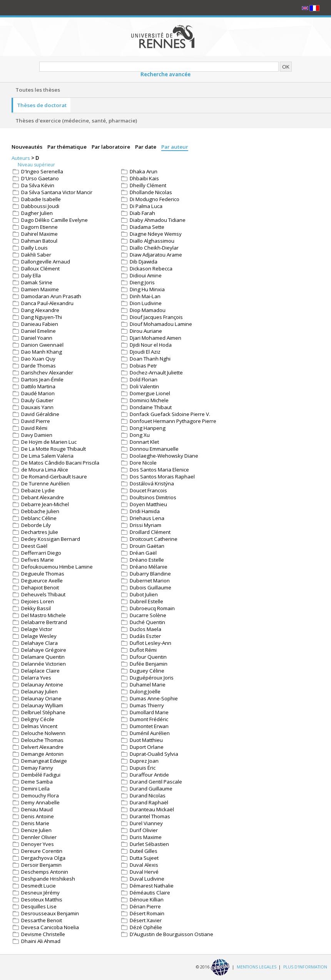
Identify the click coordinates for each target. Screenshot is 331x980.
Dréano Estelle (147, 560)
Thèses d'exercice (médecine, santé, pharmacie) (76, 121)
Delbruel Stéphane (43, 712)
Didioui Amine (146, 275)
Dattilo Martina (38, 386)
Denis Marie (35, 823)
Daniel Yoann (37, 338)
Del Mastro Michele (43, 615)
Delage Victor (37, 629)
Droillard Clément (150, 532)
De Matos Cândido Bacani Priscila (60, 463)
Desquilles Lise (39, 906)
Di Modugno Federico (155, 199)
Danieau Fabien (40, 324)
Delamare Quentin (43, 657)
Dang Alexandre (40, 310)
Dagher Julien (37, 213)
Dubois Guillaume (150, 587)
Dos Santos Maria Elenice (159, 470)
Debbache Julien (40, 511)
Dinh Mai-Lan (145, 296)
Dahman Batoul (39, 241)
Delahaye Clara (39, 643)
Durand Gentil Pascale (156, 782)
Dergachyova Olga (43, 858)
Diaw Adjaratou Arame (156, 255)
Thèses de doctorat (42, 105)
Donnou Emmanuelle (154, 449)
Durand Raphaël (149, 802)
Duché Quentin (147, 622)
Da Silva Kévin (38, 185)
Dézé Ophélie (146, 927)
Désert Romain (147, 913)
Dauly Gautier (37, 400)
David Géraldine (40, 414)
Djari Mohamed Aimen (155, 338)
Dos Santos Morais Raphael (162, 477)
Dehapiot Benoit (40, 587)
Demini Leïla (35, 789)
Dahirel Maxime (39, 234)
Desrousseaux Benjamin (50, 913)
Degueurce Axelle (42, 581)
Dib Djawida (144, 262)
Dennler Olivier (39, 837)
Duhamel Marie (148, 685)
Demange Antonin (42, 754)
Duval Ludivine (147, 879)
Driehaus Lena (147, 518)
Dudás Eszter (145, 636)
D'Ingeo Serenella (42, 171)
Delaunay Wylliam (42, 705)
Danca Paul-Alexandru (47, 303)
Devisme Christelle (43, 934)
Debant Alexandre (43, 497)
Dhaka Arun (144, 171)
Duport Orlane (147, 747)
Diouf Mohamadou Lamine (161, 324)
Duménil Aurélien (150, 733)
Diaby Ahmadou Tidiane (158, 220)
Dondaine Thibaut (151, 407)
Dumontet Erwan (149, 726)
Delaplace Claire (40, 671)
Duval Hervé (144, 872)
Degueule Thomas (43, 574)
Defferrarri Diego (41, 553)
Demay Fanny (37, 768)
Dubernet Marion (150, 581)
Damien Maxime (40, 289)
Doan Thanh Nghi (150, 359)
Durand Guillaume (151, 789)
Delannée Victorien (43, 664)
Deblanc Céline (39, 518)
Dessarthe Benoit (42, 920)
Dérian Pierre (145, 906)
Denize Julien (36, 830)
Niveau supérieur (36, 165)
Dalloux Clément (40, 268)
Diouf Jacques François (156, 317)
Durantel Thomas (150, 816)
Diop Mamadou (148, 310)
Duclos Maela (145, 629)
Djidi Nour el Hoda (151, 345)
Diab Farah (142, 213)
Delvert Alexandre (42, 747)
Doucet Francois (148, 490)
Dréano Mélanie (149, 567)
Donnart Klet (144, 442)
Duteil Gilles (144, 851)
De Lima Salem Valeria (47, 456)
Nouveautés (28, 147)
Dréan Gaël (143, 553)
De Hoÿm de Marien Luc (49, 442)
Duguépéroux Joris (152, 678)
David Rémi (34, 428)
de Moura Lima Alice (45, 470)
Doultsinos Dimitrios (153, 497)
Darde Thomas (38, 366)
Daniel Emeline (38, 331)
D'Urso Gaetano (40, 178)
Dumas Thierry (147, 705)
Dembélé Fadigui (41, 775)
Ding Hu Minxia (147, 289)
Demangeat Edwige (44, 761)
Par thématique (68, 147)
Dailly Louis (34, 248)
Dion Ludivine (146, 303)
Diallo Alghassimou (152, 241)
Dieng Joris (142, 282)
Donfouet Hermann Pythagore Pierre (173, 421)
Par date (146, 147)
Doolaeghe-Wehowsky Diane (164, 456)
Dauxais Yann (37, 407)
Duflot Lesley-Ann (150, 643)
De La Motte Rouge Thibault (53, 449)
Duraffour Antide (149, 775)
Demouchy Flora (40, 795)
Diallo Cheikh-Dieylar (154, 248)
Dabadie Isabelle (41, 199)
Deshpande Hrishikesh (48, 879)
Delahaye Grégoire (44, 650)
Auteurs (21, 158)
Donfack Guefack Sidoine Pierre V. (170, 414)
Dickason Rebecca (151, 268)
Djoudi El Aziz (145, 352)
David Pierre (36, 421)
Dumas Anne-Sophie (154, 698)
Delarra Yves (36, 678)
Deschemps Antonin (45, 872)
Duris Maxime (146, 837)
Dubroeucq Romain (152, 608)
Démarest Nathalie (152, 886)
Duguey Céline (147, 671)
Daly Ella (31, 275)
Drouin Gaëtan (147, 546)
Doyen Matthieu (148, 504)
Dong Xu (140, 435)
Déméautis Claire (150, 893)
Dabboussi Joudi (40, 206)
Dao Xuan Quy (38, 359)
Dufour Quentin (148, 657)
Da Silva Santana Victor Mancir (57, 192)
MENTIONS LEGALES (257, 967)
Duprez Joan (144, 761)
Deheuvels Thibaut (43, 594)
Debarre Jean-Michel (45, 504)
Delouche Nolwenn (43, 733)
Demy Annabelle (40, 802)
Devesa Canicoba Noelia (50, 927)
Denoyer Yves (38, 844)
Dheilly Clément (148, 185)
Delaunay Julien (39, 691)
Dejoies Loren (38, 601)
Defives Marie (38, 560)
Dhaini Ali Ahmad (41, 941)
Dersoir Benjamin (41, 865)
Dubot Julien (144, 594)
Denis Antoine (38, 816)
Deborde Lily (36, 525)
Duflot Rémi (143, 650)
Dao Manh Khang (42, 352)
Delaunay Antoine (42, 685)
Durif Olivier (144, 830)
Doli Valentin (144, 386)
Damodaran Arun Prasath (51, 296)
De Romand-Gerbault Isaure (54, 477)
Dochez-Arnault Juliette (156, 373)
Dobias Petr (143, 366)
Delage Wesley (39, 636)
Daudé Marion (38, 393)
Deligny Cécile (38, 719)
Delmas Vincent (39, 726)
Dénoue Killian (147, 899)
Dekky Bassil (36, 608)
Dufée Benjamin (149, 664)
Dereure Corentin (42, 851)
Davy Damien (37, 435)
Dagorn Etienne (39, 227)
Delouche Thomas (42, 740)
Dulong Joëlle (145, 691)
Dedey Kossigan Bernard (51, 539)
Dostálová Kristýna (152, 483)
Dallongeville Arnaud (46, 262)
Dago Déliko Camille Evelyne (54, 220)
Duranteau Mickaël (152, 809)
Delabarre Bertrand (44, 622)
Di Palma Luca (146, 206)
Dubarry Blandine (150, 574)
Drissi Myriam (145, 525)
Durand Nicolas (148, 795)
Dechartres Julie (40, 532)
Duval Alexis (144, 865)
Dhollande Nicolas (151, 192)
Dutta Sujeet (144, 858)
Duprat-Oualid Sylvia (154, 754)
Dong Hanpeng (148, 428)
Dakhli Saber (36, 255)
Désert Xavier (146, 920)
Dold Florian (144, 379)
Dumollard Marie (149, 712)
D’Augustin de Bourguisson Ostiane (171, 934)
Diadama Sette (147, 227)
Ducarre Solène (148, 615)
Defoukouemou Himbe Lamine (57, 567)
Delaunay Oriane (41, 698)
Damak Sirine (37, 282)
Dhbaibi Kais (144, 178)
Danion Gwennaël (42, 345)
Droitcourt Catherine (154, 539)
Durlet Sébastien (149, 844)
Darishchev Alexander (47, 373)
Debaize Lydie (38, 490)
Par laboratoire (111, 147)
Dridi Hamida (145, 511)
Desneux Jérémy (40, 893)
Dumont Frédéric (149, 719)
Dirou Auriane (146, 331)
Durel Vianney (146, 823)
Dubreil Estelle (146, 601)
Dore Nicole (143, 463)
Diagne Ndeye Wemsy (156, 234)
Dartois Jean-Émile (42, 379)
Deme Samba (37, 782)
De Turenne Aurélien (45, 483)
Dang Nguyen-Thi (42, 317)
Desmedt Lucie (38, 886)
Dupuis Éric (143, 768)
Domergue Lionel (150, 393)
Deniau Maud (37, 809)
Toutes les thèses (38, 90)
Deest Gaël (34, 546)
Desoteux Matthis (42, 899)
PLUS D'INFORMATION (305, 967)
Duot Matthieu (146, 740)
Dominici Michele (149, 400)
